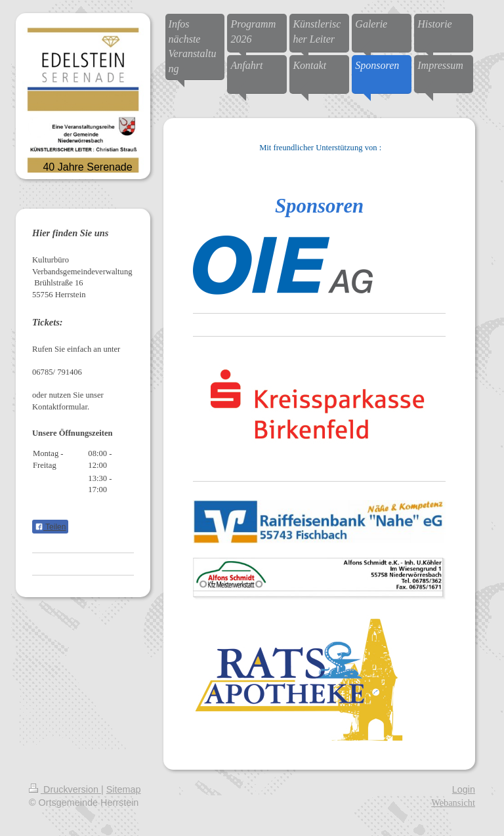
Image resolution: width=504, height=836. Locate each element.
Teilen (50, 527)
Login (464, 789)
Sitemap (124, 789)
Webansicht (453, 803)
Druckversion (65, 789)
